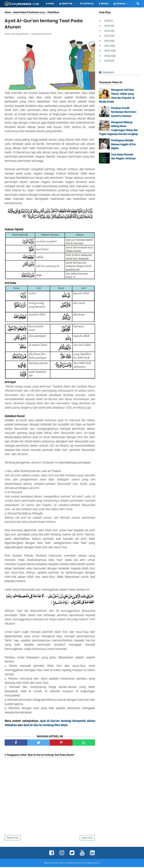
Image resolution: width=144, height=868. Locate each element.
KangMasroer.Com (92, 864)
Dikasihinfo (108, 72)
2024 (107, 31)
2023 (107, 36)
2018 (107, 61)
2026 (107, 21)
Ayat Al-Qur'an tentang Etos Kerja (45, 726)
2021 (107, 46)
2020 (107, 51)
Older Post (87, 839)
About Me (66, 4)
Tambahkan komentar (41, 35)
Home (50, 4)
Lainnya (13, 11)
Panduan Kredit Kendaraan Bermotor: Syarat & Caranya (124, 112)
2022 (107, 41)
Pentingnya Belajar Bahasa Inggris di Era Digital (123, 144)
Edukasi (119, 4)
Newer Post (13, 839)
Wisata (104, 4)
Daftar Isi (87, 4)
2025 (107, 26)
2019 (107, 56)
